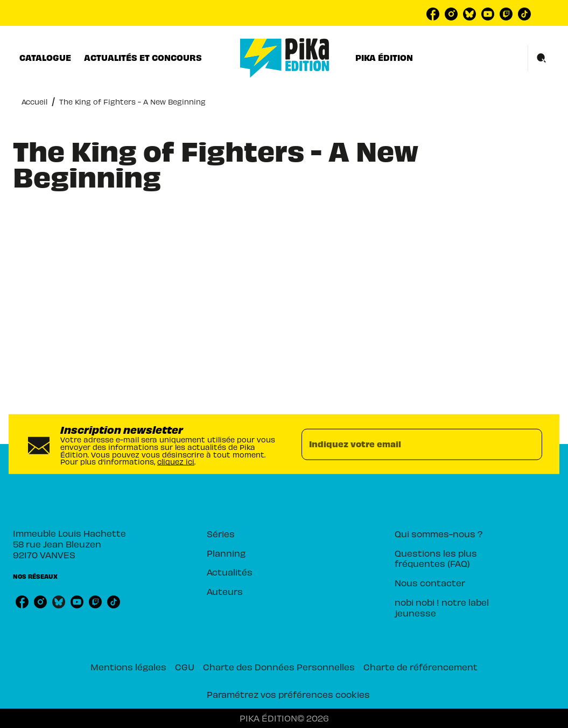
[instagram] (451, 14)
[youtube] (488, 14)
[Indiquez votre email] (409, 444)
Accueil (34, 102)
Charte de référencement (420, 667)
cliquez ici (176, 462)
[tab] (45, 58)
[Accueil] (285, 58)
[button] (274, 534)
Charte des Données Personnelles (279, 667)
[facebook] (433, 14)
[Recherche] (542, 58)
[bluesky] (469, 14)
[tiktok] (524, 14)
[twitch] (506, 14)
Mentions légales (128, 667)
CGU (185, 667)
